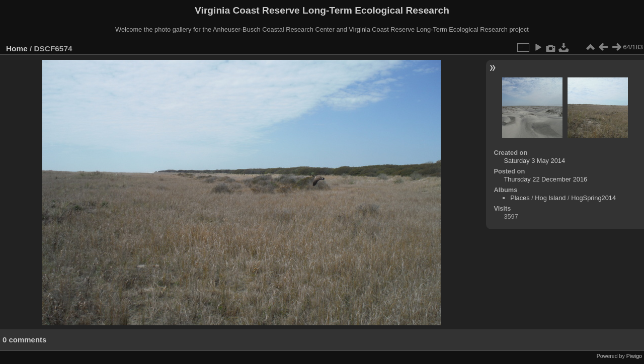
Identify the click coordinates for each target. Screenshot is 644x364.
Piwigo (634, 356)
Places (520, 198)
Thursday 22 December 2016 (545, 179)
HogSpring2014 (593, 198)
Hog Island (550, 198)
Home (17, 49)
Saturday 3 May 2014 (534, 161)
